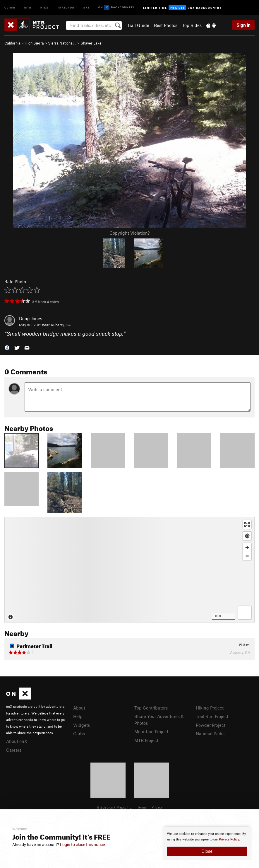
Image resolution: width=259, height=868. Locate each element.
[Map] (129, 570)
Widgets (82, 725)
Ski (86, 7)
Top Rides (192, 25)
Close (207, 851)
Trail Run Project (212, 716)
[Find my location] (247, 536)
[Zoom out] (247, 556)
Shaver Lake (91, 43)
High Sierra (34, 43)
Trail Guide (138, 25)
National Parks (210, 734)
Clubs (79, 734)
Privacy (157, 807)
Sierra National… (62, 43)
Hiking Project (210, 708)
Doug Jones (31, 318)
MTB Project (146, 740)
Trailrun (66, 7)
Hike (44, 7)
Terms (142, 807)
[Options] (245, 613)
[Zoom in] (247, 547)
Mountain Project (151, 731)
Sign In (243, 25)
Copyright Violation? (129, 233)
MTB (28, 7)
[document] (207, 843)
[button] (7, 347)
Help (78, 716)
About (79, 708)
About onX (17, 741)
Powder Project (211, 725)
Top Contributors (151, 708)
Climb (10, 7)
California (12, 43)
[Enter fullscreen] (247, 525)
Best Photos (166, 25)
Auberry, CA (61, 325)
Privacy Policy (229, 839)
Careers (14, 750)
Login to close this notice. (83, 845)
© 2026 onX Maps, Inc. (114, 807)
